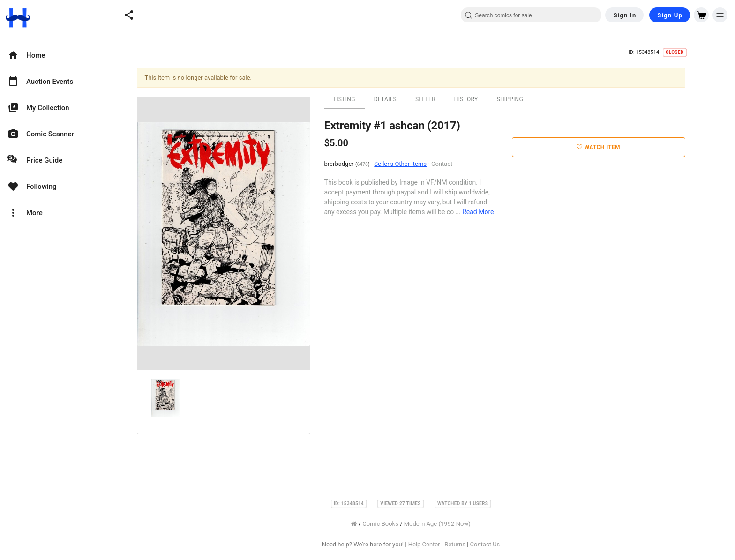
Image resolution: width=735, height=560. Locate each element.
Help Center (436, 544)
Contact (454, 164)
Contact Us (496, 544)
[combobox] (531, 15)
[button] (129, 15)
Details (397, 99)
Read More (490, 212)
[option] (55, 55)
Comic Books (392, 524)
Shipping (521, 99)
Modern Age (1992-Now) (449, 524)
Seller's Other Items (412, 164)
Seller (437, 99)
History (478, 99)
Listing (356, 99)
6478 (374, 164)
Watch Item (610, 147)
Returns (467, 544)
